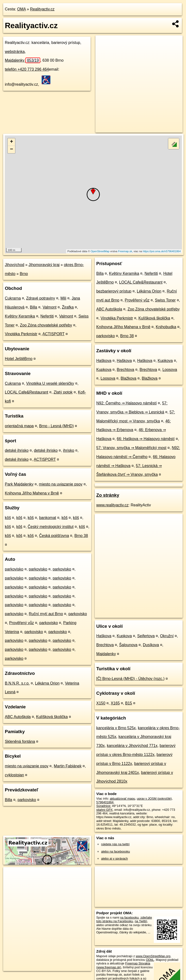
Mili (63, 298)
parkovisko (14, 569)
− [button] (12, 150)
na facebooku (129, 917)
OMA (22, 9)
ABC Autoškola (18, 717)
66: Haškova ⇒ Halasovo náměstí (146, 439)
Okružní (167, 636)
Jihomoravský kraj (44, 265)
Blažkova (128, 378)
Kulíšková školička (52, 717)
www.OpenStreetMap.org (153, 956)
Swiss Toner (165, 300)
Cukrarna (13, 298)
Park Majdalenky (19, 484)
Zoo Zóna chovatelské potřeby (46, 325)
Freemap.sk (125, 251)
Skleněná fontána (20, 741)
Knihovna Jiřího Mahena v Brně (32, 493)
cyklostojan (14, 775)
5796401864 (105, 802)
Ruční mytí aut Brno (46, 614)
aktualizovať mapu (123, 799)
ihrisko (69, 450)
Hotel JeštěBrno (19, 359)
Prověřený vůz (22, 623)
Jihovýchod (15, 265)
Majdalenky (23, 60)
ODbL (150, 960)
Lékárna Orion (47, 683)
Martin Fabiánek (68, 766)
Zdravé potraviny (41, 298)
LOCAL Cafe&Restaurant (27, 392)
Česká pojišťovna (54, 536)
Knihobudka (166, 327)
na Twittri (141, 921)
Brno (24, 274)
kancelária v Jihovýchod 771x (132, 746)
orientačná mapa (19, 426)
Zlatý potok (63, 392)
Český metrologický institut (50, 527)
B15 (129, 703)
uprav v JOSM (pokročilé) (154, 799)
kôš (8, 518)
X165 (115, 703)
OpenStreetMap (100, 251)
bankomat (47, 518)
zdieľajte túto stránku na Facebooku (124, 919)
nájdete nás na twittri (115, 844)
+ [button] (12, 142)
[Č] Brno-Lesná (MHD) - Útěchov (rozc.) (131, 679)
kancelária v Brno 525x (116, 728)
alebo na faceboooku (116, 851)
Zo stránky (108, 495)
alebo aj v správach (115, 859)
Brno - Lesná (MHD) (56, 426)
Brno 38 (81, 536)
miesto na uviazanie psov (61, 484)
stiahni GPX (105, 810)
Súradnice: (104, 806)
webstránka (15, 52)
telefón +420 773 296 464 (27, 69)
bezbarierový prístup (114, 291)
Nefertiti (47, 316)
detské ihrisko (17, 450)
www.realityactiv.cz (112, 505)
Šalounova (128, 645)
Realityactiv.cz (42, 9)
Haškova (104, 361)
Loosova (170, 370)
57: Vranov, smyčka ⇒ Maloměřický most (132, 448)
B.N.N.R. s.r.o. (17, 683)
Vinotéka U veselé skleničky (50, 383)
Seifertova (146, 636)
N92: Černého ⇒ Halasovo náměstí (127, 403)
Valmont (50, 307)
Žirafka (68, 307)
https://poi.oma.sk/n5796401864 (162, 251)
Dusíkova (151, 645)
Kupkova (165, 361)
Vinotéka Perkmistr (21, 334)
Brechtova (125, 370)
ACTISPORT (53, 334)
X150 (101, 703)
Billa (33, 307)
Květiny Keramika (20, 316)
